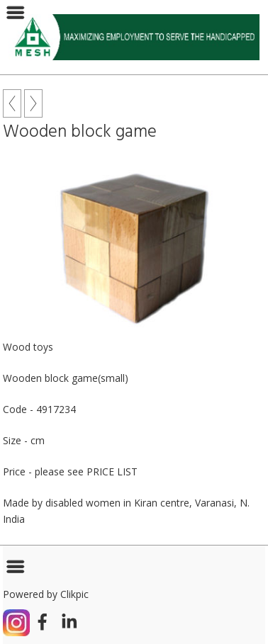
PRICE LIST (112, 471)
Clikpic (74, 594)
